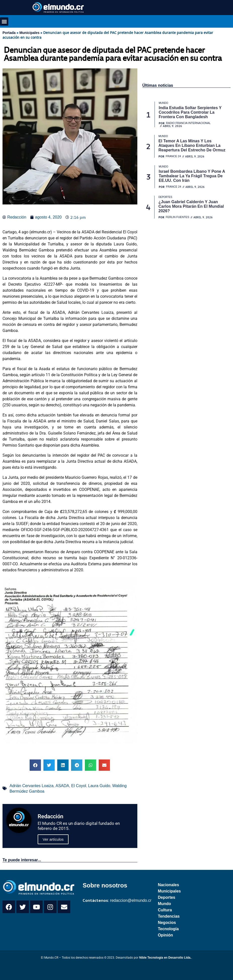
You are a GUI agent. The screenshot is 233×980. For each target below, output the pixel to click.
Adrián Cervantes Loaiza (32, 786)
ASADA (62, 786)
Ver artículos (53, 839)
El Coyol (79, 786)
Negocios (167, 923)
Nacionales (168, 885)
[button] (4, 22)
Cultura (165, 910)
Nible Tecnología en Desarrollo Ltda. (165, 958)
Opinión (165, 935)
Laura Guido (99, 786)
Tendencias (169, 916)
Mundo (164, 904)
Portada (9, 33)
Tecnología (168, 929)
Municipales (29, 33)
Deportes (167, 897)
